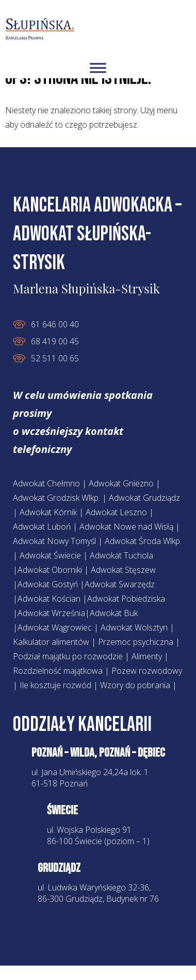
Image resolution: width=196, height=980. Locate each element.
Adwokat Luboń (42, 527)
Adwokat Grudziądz (144, 498)
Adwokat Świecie (50, 555)
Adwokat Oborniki (50, 570)
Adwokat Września (51, 613)
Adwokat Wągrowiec (55, 627)
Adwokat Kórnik (48, 512)
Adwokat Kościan (49, 599)
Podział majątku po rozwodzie (68, 656)
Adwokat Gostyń (48, 584)
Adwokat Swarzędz (120, 584)
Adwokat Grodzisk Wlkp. (56, 498)
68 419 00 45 (55, 341)
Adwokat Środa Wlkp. (143, 541)
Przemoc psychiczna (136, 642)
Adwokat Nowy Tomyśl (54, 541)
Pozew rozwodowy (147, 671)
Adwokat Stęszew (123, 570)
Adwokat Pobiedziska (126, 599)
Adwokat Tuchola (121, 555)
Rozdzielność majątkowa (58, 671)
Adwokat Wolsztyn (135, 627)
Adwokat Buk (114, 613)
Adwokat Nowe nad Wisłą (126, 527)
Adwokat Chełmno (46, 483)
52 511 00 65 (55, 358)
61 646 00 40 (55, 324)
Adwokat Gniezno (121, 483)
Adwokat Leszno (116, 512)
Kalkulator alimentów (51, 642)
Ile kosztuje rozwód (55, 685)
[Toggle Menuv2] (98, 68)
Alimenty (147, 656)
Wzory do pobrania (135, 685)
